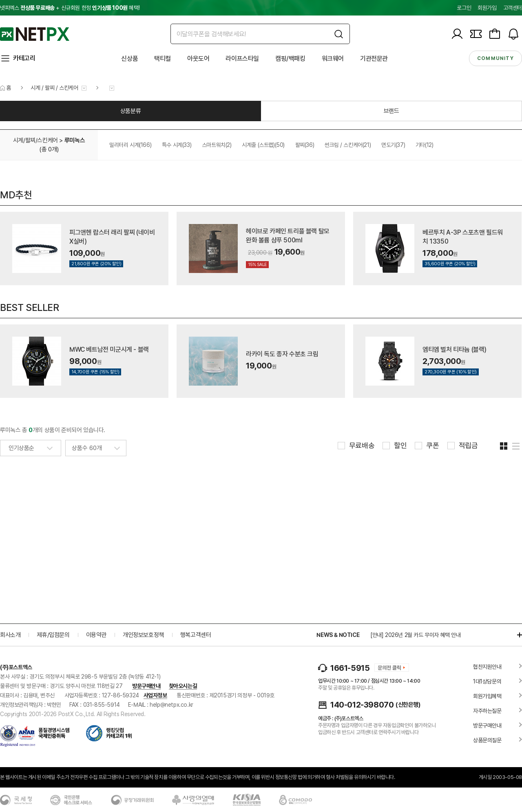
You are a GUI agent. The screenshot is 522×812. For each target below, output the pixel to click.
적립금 (468, 446)
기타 (425, 145)
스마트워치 (217, 145)
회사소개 (10, 635)
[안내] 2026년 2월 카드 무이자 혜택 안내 (416, 635)
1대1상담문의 (487, 681)
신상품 (129, 59)
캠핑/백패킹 (290, 59)
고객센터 (513, 8)
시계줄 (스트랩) (263, 145)
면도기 (393, 145)
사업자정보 (155, 695)
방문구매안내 (146, 686)
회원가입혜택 (487, 696)
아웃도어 (198, 59)
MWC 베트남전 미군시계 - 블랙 (109, 349)
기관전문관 (374, 59)
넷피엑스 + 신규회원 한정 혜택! (70, 8)
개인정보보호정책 (143, 635)
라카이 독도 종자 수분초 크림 (282, 354)
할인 (400, 446)
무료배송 (362, 446)
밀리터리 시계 (130, 145)
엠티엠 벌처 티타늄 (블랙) (455, 349)
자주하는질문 (487, 711)
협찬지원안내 (487, 667)
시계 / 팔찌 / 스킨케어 (54, 88)
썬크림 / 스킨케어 (348, 145)
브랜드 (391, 111)
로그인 (464, 8)
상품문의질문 (487, 740)
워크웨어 (333, 59)
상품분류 (130, 111)
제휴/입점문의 (53, 635)
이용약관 (96, 635)
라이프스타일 (242, 59)
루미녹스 (75, 140)
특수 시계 (177, 145)
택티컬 (163, 59)
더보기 (515, 635)
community (495, 58)
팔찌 (305, 145)
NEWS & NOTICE (338, 635)
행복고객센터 (196, 635)
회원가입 (487, 8)
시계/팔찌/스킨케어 (35, 140)
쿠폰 (432, 446)
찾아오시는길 (183, 686)
